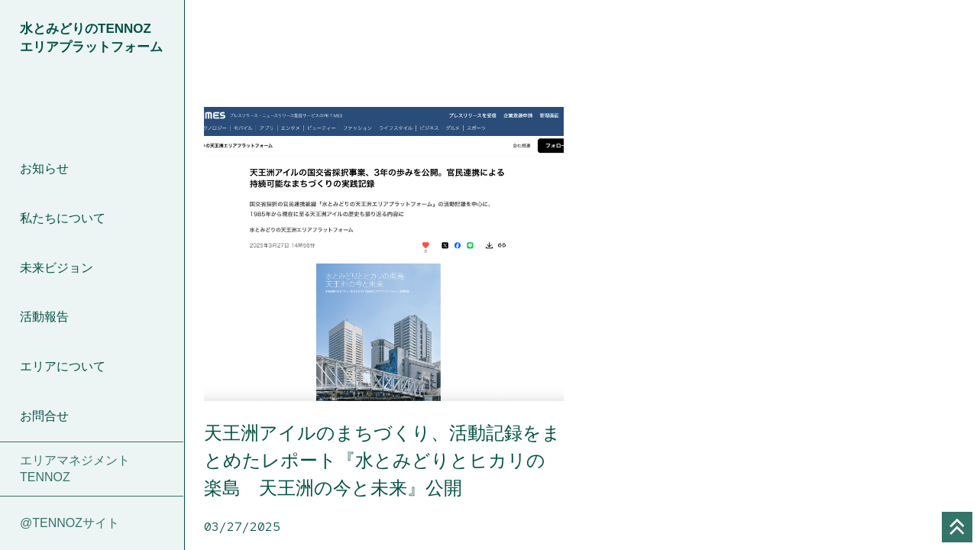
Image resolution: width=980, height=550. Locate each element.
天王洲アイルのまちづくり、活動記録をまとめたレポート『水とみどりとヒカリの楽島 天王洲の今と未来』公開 (382, 460)
